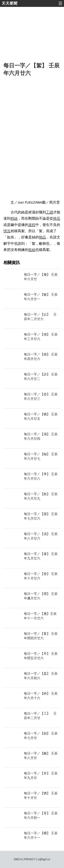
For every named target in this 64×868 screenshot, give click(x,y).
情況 (7, 231)
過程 (32, 225)
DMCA (18, 859)
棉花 (57, 218)
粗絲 (32, 250)
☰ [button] (60, 3)
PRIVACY (30, 859)
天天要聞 (10, 3)
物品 (42, 237)
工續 (50, 212)
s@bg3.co (44, 859)
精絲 (14, 218)
